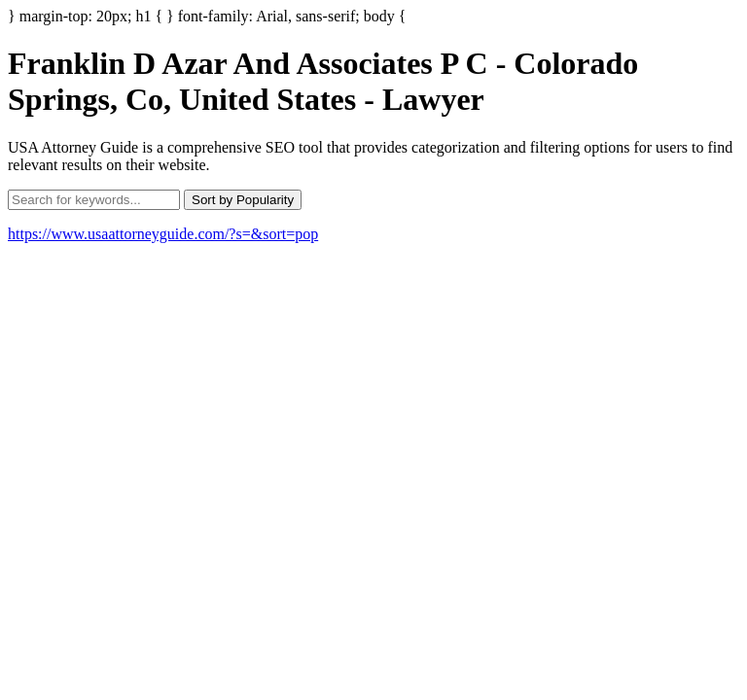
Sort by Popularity (243, 200)
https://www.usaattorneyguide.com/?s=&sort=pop (163, 234)
